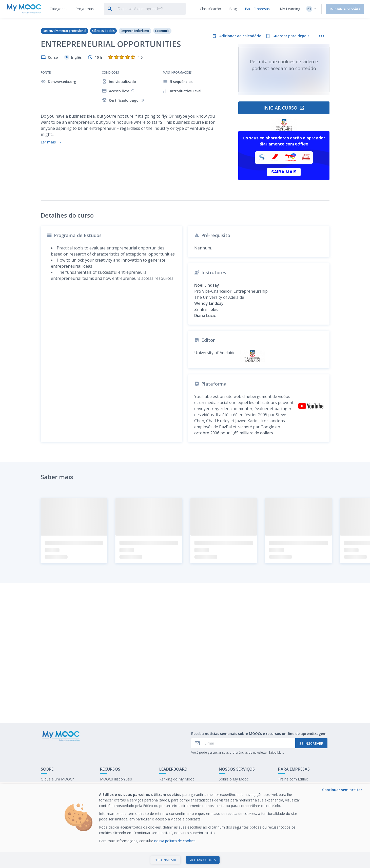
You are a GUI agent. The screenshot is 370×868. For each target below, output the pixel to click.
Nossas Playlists (113, 787)
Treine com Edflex (293, 779)
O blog (105, 795)
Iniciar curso (284, 108)
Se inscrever (311, 743)
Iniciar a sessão (345, 9)
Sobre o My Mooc (234, 779)
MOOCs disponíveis (116, 779)
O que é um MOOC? (57, 779)
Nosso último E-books (296, 787)
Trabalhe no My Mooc (296, 795)
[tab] (59, 9)
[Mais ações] (321, 36)
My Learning (290, 9)
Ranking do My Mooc (177, 779)
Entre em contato (55, 787)
